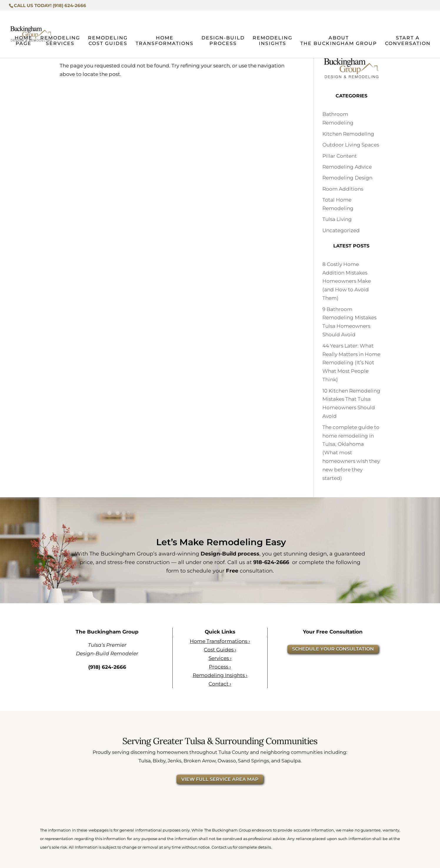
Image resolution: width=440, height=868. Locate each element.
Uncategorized (341, 230)
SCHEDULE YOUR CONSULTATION (333, 649)
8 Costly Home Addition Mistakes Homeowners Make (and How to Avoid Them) (347, 281)
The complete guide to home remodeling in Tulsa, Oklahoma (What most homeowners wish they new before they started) (351, 453)
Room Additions (343, 189)
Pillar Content (340, 156)
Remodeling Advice (347, 167)
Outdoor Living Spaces (351, 145)
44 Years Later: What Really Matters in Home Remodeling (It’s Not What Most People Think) (351, 363)
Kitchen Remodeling (348, 134)
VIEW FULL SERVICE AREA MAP (220, 779)
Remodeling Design (347, 178)
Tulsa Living (337, 219)
